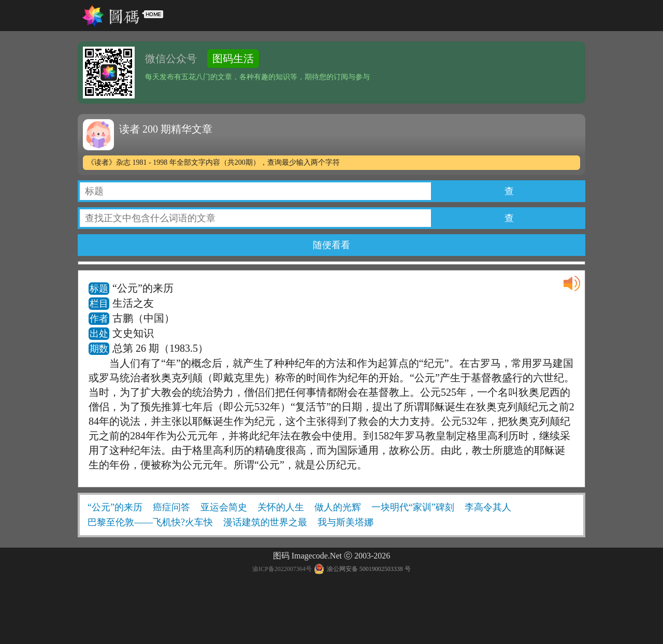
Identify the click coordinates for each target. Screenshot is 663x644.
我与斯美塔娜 (345, 522)
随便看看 (331, 245)
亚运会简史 (224, 507)
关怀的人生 (281, 507)
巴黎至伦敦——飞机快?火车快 (150, 522)
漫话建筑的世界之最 (265, 522)
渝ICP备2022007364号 (282, 569)
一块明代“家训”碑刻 (413, 507)
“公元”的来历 (115, 507)
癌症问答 (171, 507)
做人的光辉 (338, 507)
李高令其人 (488, 507)
